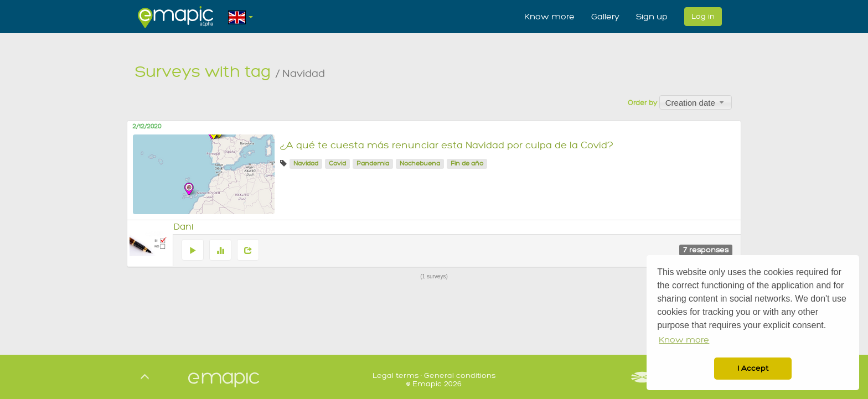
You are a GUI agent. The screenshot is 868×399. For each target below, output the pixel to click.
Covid (337, 164)
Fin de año (467, 164)
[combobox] (696, 102)
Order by (642, 103)
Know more (549, 17)
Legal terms (396, 375)
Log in (703, 16)
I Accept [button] (753, 368)
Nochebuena (420, 164)
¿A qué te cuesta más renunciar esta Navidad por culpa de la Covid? (447, 145)
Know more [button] (684, 340)
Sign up (652, 17)
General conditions (460, 375)
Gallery (605, 17)
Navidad (306, 164)
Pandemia (373, 164)
